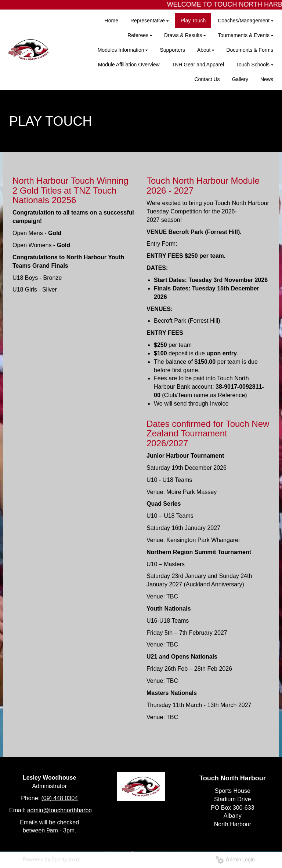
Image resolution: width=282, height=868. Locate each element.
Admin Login (235, 860)
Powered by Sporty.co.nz (51, 860)
